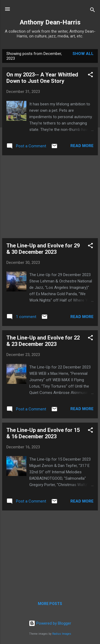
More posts (50, 604)
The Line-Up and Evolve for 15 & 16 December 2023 (43, 433)
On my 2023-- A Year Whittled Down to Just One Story (42, 78)
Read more (82, 146)
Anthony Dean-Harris (50, 22)
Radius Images (62, 634)
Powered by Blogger (50, 623)
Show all (83, 54)
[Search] (93, 11)
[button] (90, 76)
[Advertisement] (50, 197)
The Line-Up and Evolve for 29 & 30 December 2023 (43, 249)
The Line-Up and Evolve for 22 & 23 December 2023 (43, 341)
